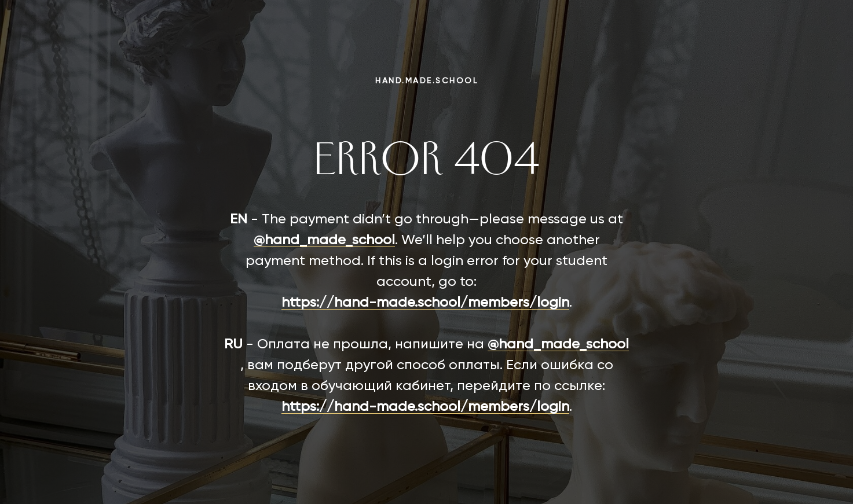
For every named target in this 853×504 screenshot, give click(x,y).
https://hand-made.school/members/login (425, 303)
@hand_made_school (324, 240)
